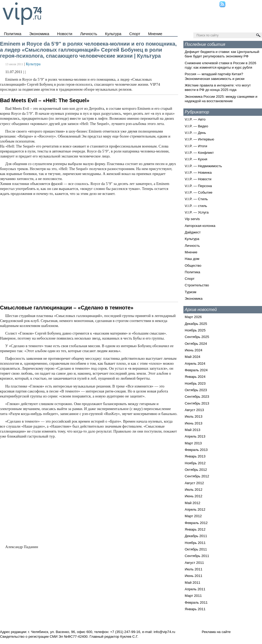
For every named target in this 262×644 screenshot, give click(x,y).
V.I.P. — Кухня (196, 159)
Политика (13, 34)
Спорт (135, 34)
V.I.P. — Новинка (198, 173)
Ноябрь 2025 (195, 330)
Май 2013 (192, 430)
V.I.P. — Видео (196, 126)
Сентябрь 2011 (197, 556)
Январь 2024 (195, 377)
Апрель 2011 (195, 589)
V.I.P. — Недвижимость (203, 166)
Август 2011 (194, 563)
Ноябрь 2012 (195, 463)
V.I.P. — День (195, 133)
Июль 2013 (193, 416)
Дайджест (193, 232)
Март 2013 (193, 443)
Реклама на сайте (216, 632)
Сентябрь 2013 (197, 403)
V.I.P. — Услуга (197, 212)
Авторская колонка (200, 226)
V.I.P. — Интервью (199, 139)
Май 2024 (192, 357)
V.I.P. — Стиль (196, 199)
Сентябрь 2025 (197, 337)
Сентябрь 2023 (197, 397)
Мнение (155, 34)
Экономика (39, 34)
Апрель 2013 (195, 436)
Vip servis (192, 219)
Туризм (190, 292)
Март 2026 (193, 317)
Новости (65, 34)
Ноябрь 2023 (195, 383)
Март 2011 (193, 596)
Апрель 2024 (195, 364)
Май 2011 (192, 583)
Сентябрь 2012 (197, 476)
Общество (193, 266)
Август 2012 (194, 483)
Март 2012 (193, 516)
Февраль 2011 (196, 602)
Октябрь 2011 (196, 549)
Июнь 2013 (193, 423)
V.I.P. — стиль (196, 206)
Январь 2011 (195, 609)
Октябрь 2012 (196, 470)
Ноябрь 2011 (195, 543)
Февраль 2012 (196, 523)
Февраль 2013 (196, 450)
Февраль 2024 (196, 370)
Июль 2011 (193, 569)
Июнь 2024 (193, 350)
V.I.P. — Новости (198, 179)
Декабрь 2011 (196, 536)
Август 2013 (194, 410)
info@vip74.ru (164, 632)
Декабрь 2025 (196, 324)
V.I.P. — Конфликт (199, 153)
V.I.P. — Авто (195, 119)
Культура (113, 34)
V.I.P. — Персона (198, 186)
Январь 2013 (195, 456)
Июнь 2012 (193, 496)
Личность (89, 34)
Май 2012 (192, 503)
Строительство (197, 285)
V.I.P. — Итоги (196, 146)
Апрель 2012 (195, 509)
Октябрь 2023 (196, 390)
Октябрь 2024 (196, 344)
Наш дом (192, 259)
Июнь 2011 (193, 576)
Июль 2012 (193, 490)
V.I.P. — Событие (199, 192)
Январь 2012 (195, 529)
